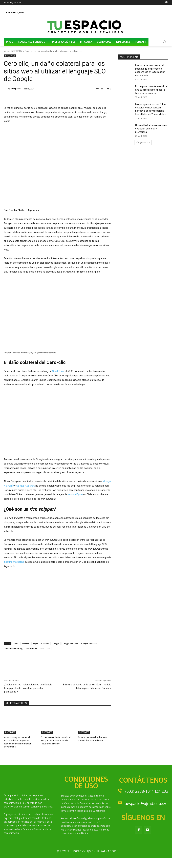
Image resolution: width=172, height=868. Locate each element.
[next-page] (11, 755)
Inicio (6, 51)
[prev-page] (6, 755)
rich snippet (31, 648)
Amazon (26, 644)
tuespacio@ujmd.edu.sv (145, 803)
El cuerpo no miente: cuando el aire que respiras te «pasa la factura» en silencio (56, 740)
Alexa (16, 644)
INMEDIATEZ (17, 51)
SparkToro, (58, 371)
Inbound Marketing (14, 648)
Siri (49, 648)
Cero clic (45, 644)
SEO (42, 648)
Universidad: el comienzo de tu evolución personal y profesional (151, 129)
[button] (164, 42)
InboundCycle (75, 494)
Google (56, 644)
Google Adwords (89, 644)
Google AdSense (25, 486)
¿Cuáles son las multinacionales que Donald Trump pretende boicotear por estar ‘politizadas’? (28, 688)
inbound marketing (14, 562)
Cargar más (143, 142)
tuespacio (16, 89)
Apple (35, 644)
